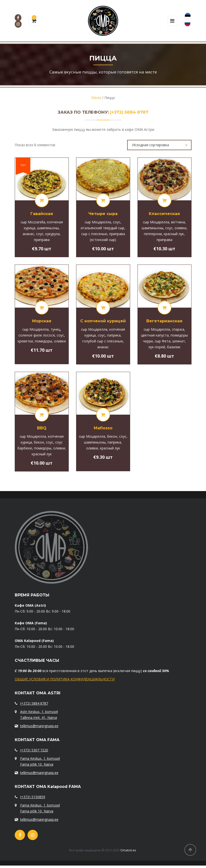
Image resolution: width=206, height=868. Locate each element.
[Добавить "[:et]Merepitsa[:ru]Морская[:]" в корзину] (42, 308)
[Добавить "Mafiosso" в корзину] (103, 415)
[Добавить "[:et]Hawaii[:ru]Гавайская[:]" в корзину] (42, 200)
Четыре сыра (103, 214)
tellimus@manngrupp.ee (39, 726)
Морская (42, 321)
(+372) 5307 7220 (34, 750)
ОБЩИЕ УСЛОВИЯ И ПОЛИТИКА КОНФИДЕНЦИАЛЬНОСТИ (65, 679)
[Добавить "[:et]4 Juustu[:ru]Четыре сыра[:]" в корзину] (103, 200)
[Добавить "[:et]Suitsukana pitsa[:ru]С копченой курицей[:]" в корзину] (103, 308)
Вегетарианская (164, 321)
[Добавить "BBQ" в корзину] (42, 415)
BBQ (42, 428)
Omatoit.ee (128, 850)
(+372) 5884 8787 (129, 112)
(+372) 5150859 (33, 797)
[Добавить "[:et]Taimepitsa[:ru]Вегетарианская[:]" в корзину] (165, 308)
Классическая (164, 214)
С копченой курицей (103, 321)
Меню (96, 98)
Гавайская (42, 214)
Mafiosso (103, 428)
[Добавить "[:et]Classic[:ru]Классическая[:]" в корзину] (165, 200)
